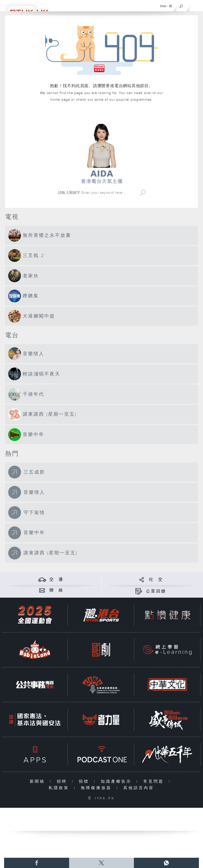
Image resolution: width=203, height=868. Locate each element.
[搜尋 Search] (97, 193)
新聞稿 (39, 782)
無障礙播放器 (97, 788)
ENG (163, 6)
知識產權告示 (117, 782)
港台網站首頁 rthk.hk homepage (101, 115)
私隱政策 (60, 788)
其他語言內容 (139, 788)
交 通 (57, 580)
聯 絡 (57, 590)
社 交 (156, 580)
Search (143, 193)
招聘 (63, 782)
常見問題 (155, 782)
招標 (85, 782)
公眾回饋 (156, 591)
